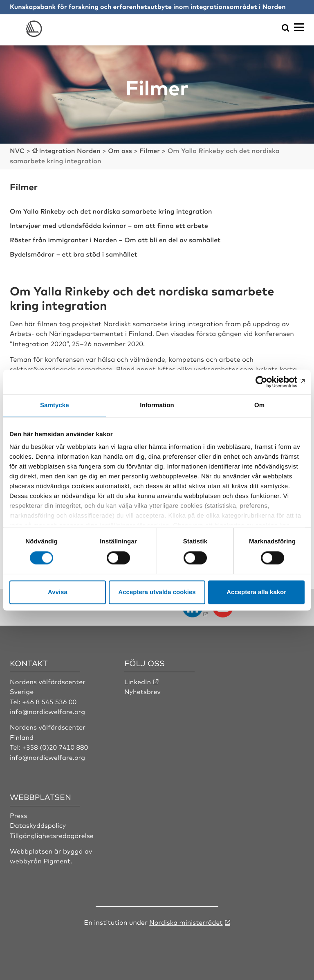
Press (19, 813)
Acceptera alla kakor (256, 592)
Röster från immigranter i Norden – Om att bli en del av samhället (117, 239)
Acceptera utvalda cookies (157, 592)
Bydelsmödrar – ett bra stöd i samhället (75, 252)
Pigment (57, 859)
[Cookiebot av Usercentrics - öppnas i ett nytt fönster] (269, 382)
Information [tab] (157, 405)
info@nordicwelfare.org (48, 710)
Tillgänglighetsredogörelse (52, 834)
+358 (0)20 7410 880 (55, 746)
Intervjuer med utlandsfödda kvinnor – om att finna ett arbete (110, 224)
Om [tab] (259, 405)
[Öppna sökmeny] (286, 28)
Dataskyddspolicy (38, 824)
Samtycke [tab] (55, 405)
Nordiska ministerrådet (186, 920)
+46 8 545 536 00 (49, 700)
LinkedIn (138, 680)
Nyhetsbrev (143, 690)
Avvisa (58, 592)
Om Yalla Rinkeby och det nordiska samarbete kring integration (112, 210)
